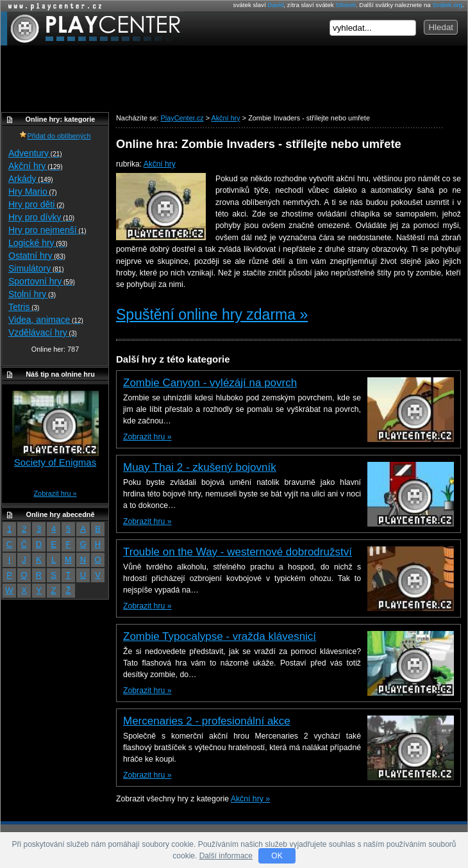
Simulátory (36, 268)
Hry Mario (33, 192)
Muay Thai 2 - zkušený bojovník (200, 467)
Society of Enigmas (55, 462)
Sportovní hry (42, 281)
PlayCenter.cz (92, 29)
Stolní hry (32, 294)
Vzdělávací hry (43, 332)
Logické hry (38, 243)
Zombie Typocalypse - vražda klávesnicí (220, 636)
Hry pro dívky (41, 217)
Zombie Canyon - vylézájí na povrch (210, 383)
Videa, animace (46, 320)
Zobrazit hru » (147, 437)
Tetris (24, 307)
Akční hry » (250, 799)
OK (277, 856)
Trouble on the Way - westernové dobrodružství (238, 552)
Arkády (31, 179)
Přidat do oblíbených (55, 136)
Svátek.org (448, 5)
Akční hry (160, 164)
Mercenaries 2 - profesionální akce (207, 721)
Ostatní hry (37, 256)
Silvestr (346, 5)
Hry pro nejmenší (47, 230)
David (275, 5)
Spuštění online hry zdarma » (212, 315)
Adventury (35, 153)
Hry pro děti (36, 204)
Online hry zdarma (52, 6)
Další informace (226, 856)
